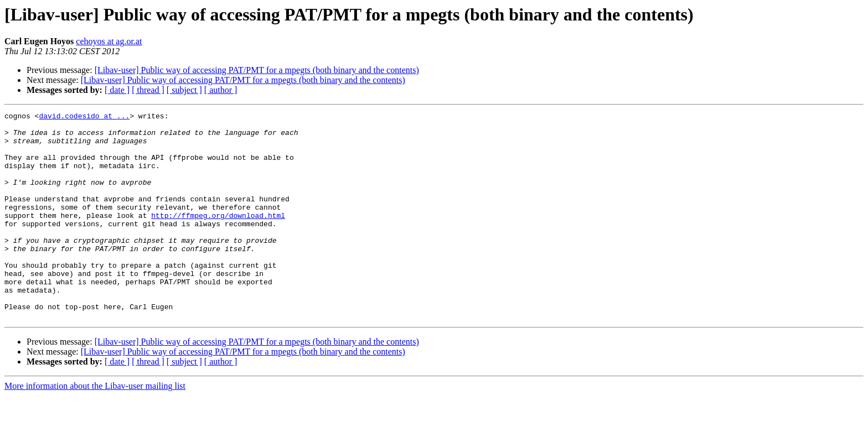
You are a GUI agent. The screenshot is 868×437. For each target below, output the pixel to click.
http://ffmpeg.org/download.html (218, 237)
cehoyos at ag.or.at (109, 41)
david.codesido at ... (84, 117)
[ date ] (117, 90)
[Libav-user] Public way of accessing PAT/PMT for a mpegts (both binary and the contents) (257, 70)
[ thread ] (148, 90)
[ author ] (221, 90)
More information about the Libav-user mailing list (95, 427)
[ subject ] (184, 90)
